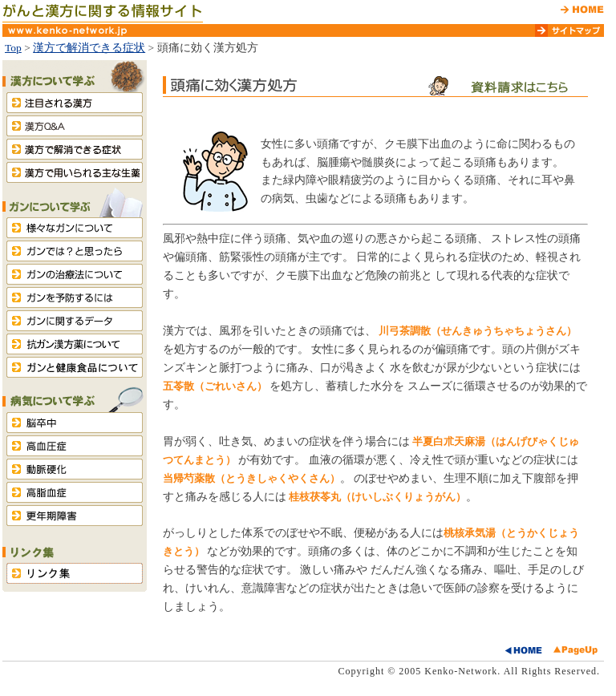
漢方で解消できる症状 (89, 48)
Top (13, 48)
